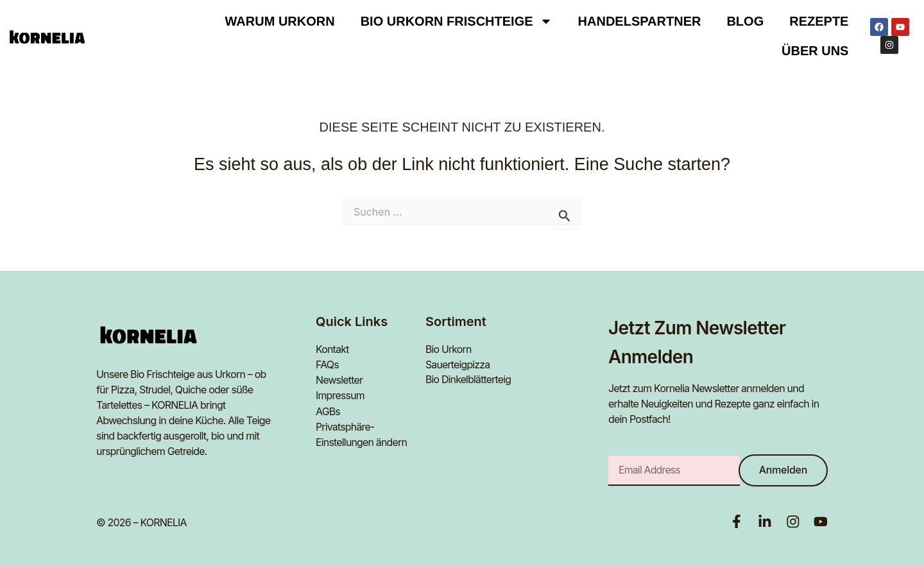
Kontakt (332, 350)
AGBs (328, 411)
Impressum (340, 396)
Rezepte (819, 21)
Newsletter (339, 381)
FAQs (327, 365)
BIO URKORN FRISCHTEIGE (457, 21)
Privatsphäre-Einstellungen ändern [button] (362, 434)
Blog (745, 21)
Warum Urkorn (280, 21)
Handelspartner (640, 21)
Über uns (815, 51)
